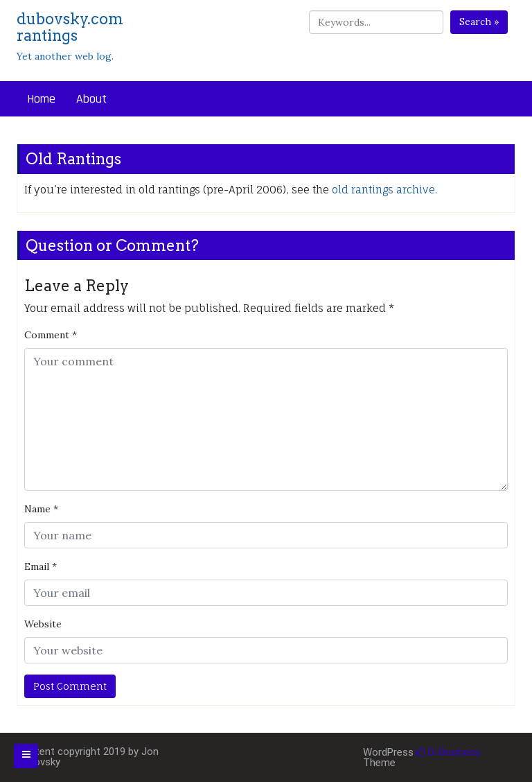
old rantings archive (383, 190)
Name (41, 509)
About (91, 99)
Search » (479, 21)
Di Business (449, 752)
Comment (51, 335)
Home (41, 99)
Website (43, 624)
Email (41, 566)
